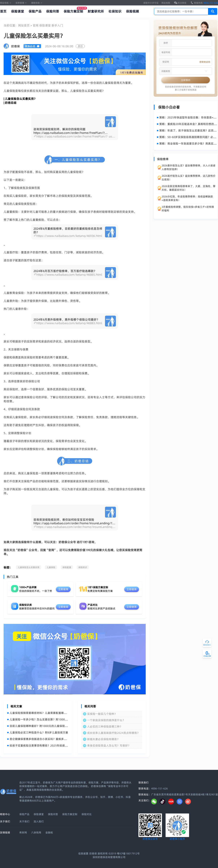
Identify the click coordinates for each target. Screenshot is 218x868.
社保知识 (115, 11)
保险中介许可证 (151, 3)
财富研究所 (96, 11)
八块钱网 (36, 833)
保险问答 (53, 11)
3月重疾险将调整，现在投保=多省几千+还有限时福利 (188, 209)
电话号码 (166, 52)
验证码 (166, 62)
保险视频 (132, 11)
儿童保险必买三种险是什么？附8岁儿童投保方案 (38, 732)
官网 (36, 25)
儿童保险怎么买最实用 (29, 567)
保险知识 (83, 567)
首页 (3, 11)
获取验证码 (205, 62)
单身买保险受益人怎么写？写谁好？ (109, 745)
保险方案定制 (73, 11)
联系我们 (144, 783)
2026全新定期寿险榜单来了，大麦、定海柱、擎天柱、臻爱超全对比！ (189, 188)
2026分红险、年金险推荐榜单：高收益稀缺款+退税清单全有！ (187, 198)
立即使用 (63, 589)
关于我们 (24, 821)
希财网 (23, 833)
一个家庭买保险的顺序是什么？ (106, 720)
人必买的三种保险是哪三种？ (105, 726)
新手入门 (57, 25)
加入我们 (39, 821)
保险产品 (35, 11)
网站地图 (166, 3)
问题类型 (166, 71)
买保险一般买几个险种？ (102, 714)
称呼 (166, 43)
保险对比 (87, 814)
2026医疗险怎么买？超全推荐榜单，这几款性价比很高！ (189, 178)
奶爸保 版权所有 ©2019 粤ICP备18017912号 (115, 854)
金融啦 (49, 833)
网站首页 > (25, 25)
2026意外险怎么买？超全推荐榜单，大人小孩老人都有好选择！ (189, 167)
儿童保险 (51, 567)
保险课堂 (18, 11)
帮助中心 (5, 814)
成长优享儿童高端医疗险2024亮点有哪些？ (113, 733)
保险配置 (67, 567)
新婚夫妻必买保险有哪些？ (103, 739)
